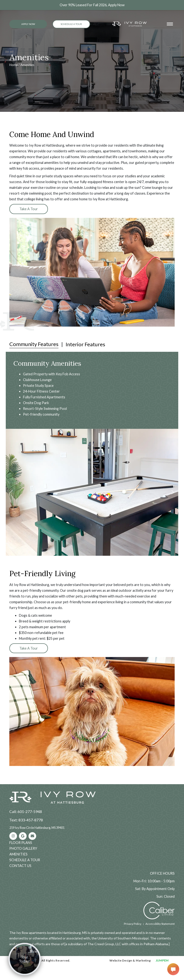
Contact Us (20, 866)
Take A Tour (29, 209)
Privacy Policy (133, 924)
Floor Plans (21, 843)
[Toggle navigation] (170, 24)
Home (14, 65)
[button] (11, 492)
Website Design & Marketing (130, 960)
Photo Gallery (23, 848)
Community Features (34, 344)
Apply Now (28, 24)
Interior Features (85, 344)
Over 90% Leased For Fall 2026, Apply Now (92, 5)
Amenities (18, 854)
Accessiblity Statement (160, 924)
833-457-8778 (31, 820)
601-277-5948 (30, 811)
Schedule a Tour (71, 24)
